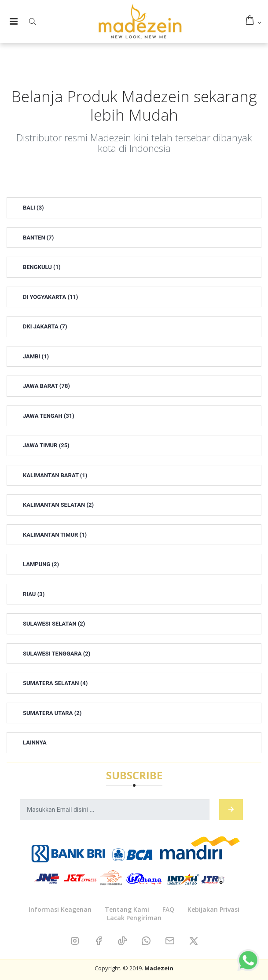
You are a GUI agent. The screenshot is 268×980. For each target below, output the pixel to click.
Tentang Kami (127, 909)
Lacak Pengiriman (134, 918)
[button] (32, 22)
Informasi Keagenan (60, 909)
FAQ (168, 909)
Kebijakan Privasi (213, 909)
